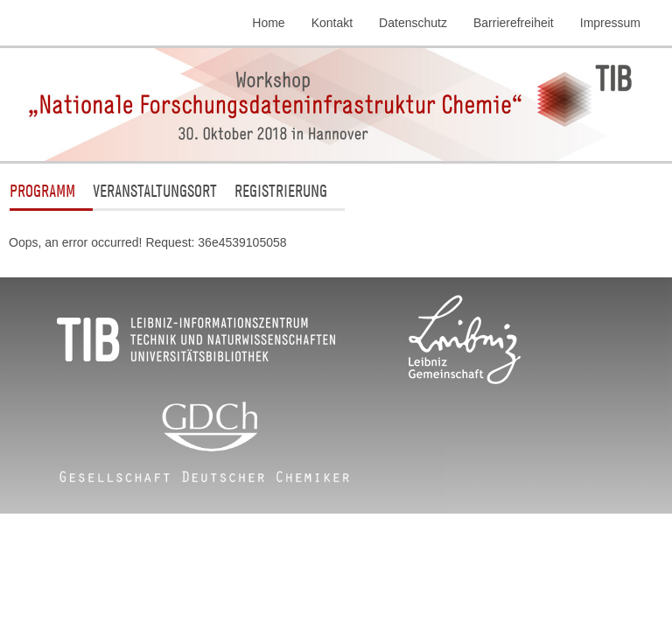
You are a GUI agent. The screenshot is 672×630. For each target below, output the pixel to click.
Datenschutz (413, 23)
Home (268, 23)
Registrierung (281, 190)
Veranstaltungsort (155, 190)
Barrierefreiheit (514, 23)
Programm (42, 190)
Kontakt (332, 23)
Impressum (610, 23)
